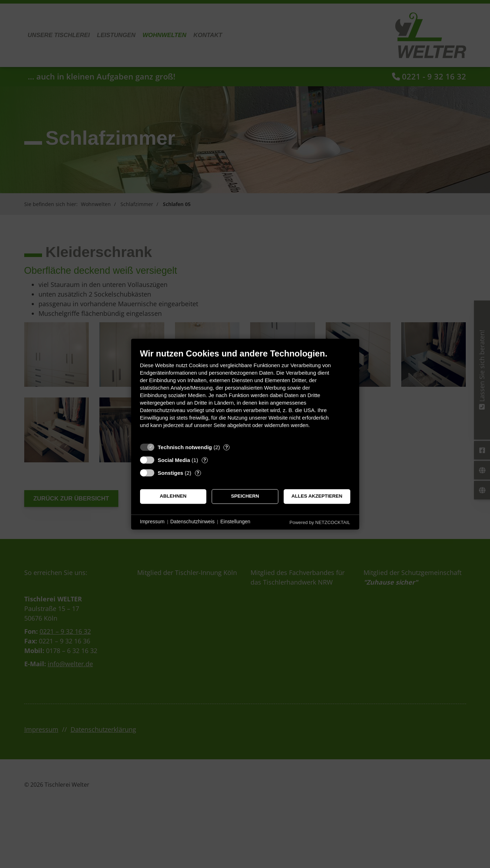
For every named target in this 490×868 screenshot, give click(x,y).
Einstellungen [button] (235, 522)
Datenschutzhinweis (193, 522)
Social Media (174, 460)
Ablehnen (173, 496)
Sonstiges (171, 473)
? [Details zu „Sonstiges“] (198, 473)
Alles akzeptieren (317, 496)
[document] (245, 394)
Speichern (245, 496)
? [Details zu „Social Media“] (205, 460)
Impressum (152, 522)
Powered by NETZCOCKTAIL (320, 522)
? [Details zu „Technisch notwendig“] (227, 447)
